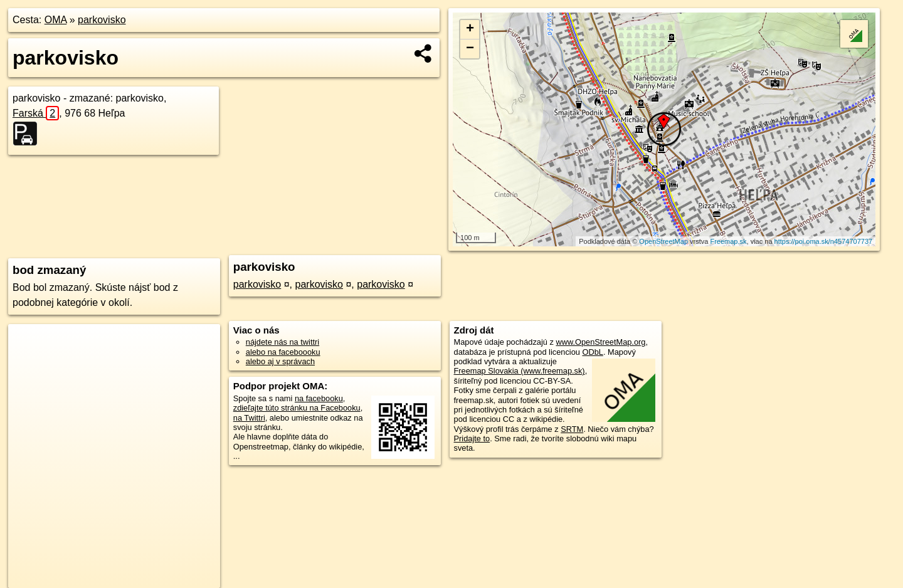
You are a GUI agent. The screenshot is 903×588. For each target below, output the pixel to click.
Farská (36, 113)
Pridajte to (472, 438)
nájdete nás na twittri (283, 342)
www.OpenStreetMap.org (600, 342)
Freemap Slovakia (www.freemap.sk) (520, 371)
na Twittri (249, 418)
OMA (56, 20)
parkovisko (102, 20)
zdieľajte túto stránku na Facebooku (297, 408)
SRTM (572, 429)
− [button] (470, 49)
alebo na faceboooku (283, 352)
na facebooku (319, 398)
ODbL (592, 352)
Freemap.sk (728, 241)
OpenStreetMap (663, 241)
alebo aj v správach (280, 361)
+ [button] (470, 29)
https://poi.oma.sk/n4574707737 (824, 241)
